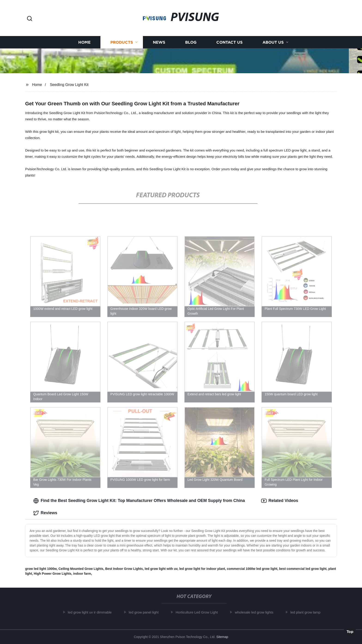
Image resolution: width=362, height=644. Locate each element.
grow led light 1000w (41, 569)
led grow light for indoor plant (202, 569)
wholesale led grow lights (257, 612)
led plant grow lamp (308, 612)
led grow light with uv (161, 569)
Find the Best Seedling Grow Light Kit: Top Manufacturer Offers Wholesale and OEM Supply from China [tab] (139, 501)
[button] (30, 19)
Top (350, 631)
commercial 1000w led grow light (252, 569)
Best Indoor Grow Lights (124, 569)
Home (84, 42)
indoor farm (82, 574)
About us (273, 42)
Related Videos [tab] (280, 501)
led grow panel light (146, 612)
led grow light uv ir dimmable (93, 612)
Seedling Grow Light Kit (69, 85)
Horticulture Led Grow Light (200, 612)
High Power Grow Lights (53, 574)
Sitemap (222, 637)
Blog (191, 42)
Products (122, 42)
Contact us (229, 42)
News (159, 42)
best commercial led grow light (303, 569)
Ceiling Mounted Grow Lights (81, 569)
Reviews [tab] (45, 513)
